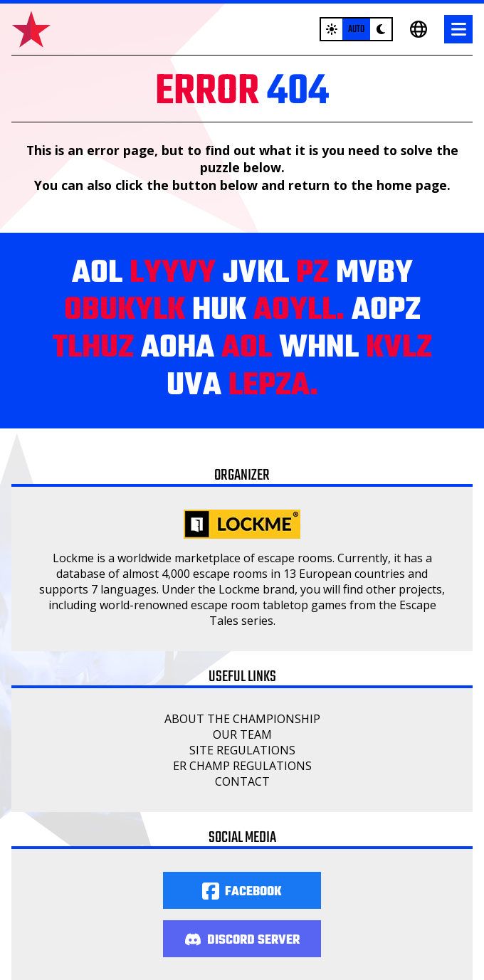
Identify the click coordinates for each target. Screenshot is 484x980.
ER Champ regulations (242, 766)
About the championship (242, 719)
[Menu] (458, 29)
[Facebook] (242, 890)
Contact (242, 781)
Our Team (242, 734)
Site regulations (242, 750)
